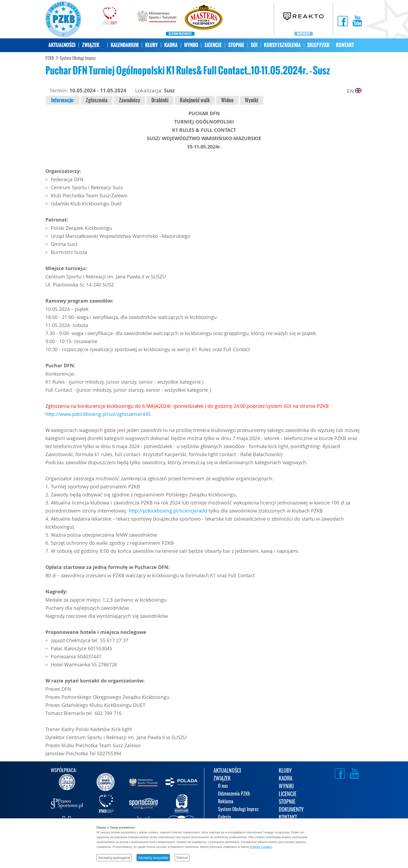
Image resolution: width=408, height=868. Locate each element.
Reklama (226, 802)
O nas (223, 786)
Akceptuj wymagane (114, 858)
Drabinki (160, 100)
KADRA (171, 45)
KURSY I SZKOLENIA (282, 45)
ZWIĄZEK (91, 45)
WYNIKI (191, 45)
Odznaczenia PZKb (234, 794)
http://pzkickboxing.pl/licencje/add (168, 511)
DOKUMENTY (291, 810)
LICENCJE (213, 45)
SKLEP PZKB (318, 45)
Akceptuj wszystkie (153, 858)
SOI (254, 45)
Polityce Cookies (261, 847)
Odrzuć (182, 858)
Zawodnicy (129, 100)
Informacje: (63, 100)
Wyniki (252, 100)
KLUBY (151, 45)
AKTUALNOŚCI (62, 45)
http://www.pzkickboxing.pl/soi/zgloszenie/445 (98, 414)
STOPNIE (236, 45)
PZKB (50, 58)
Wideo (227, 100)
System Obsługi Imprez (78, 58)
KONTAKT (345, 45)
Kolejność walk (195, 100)
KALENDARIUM (125, 45)
